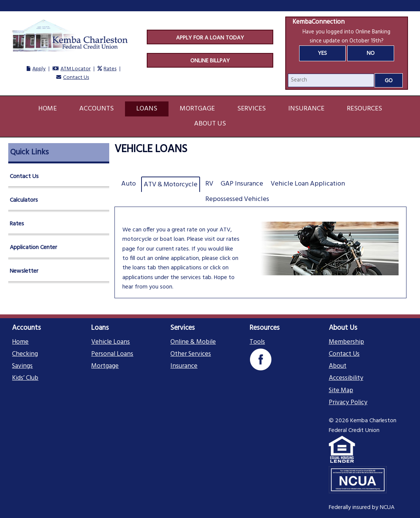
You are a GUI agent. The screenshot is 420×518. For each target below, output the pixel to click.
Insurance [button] (306, 109)
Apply (39, 69)
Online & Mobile (193, 342)
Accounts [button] (96, 109)
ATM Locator (75, 69)
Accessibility (346, 378)
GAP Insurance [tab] (242, 184)
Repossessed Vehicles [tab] (237, 199)
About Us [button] (210, 124)
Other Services (191, 354)
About (338, 366)
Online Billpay (210, 61)
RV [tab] (209, 184)
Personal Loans (112, 354)
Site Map (341, 391)
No (371, 53)
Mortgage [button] (197, 109)
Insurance (184, 366)
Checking (25, 354)
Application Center (33, 248)
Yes (322, 53)
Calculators (24, 200)
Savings (22, 366)
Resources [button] (364, 109)
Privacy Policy (348, 403)
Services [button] (251, 109)
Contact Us (76, 78)
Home (47, 109)
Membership (346, 342)
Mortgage (105, 366)
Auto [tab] (129, 184)
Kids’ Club (25, 378)
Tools (257, 342)
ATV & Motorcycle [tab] (171, 185)
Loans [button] (147, 109)
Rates (110, 69)
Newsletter (24, 271)
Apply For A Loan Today (210, 38)
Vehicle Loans (111, 342)
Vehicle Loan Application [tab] (308, 184)
